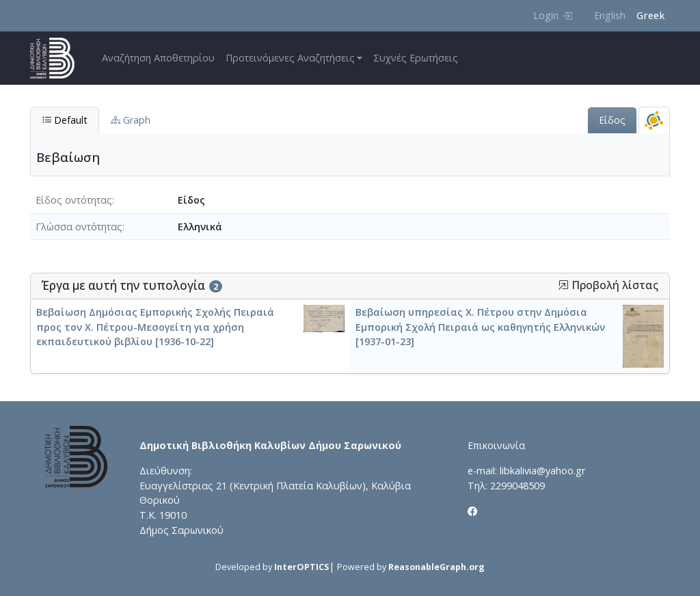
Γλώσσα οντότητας (79, 227)
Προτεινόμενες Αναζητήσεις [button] (290, 58)
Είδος (612, 120)
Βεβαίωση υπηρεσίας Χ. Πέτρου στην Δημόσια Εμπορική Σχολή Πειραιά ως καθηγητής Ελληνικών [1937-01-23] (480, 327)
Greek (650, 15)
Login (553, 15)
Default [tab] (65, 120)
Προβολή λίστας (608, 285)
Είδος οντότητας (74, 200)
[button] (563, 285)
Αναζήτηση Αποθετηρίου (158, 58)
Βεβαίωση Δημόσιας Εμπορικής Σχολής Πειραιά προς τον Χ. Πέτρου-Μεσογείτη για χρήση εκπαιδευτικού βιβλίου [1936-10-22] (155, 327)
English (610, 15)
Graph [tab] (131, 120)
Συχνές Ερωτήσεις (416, 58)
